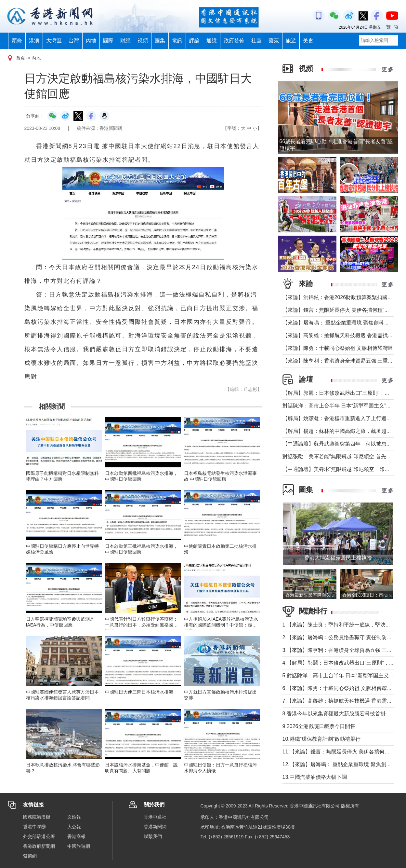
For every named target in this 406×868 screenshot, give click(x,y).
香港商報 (76, 836)
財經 (125, 41)
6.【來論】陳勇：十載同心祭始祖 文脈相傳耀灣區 (340, 688)
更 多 (387, 69)
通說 (212, 41)
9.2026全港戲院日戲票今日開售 (319, 726)
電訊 (177, 41)
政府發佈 (234, 41)
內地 (91, 41)
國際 (108, 41)
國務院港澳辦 (37, 817)
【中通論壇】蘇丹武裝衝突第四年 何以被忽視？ (340, 444)
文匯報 (74, 817)
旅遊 (291, 41)
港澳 (34, 41)
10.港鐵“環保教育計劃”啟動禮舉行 (322, 739)
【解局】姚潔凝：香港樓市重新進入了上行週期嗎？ (342, 418)
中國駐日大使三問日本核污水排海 (139, 692)
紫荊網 (30, 856)
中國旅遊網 (79, 846)
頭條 (17, 41)
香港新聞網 (155, 827)
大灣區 (54, 41)
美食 (308, 41)
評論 (194, 41)
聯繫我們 (153, 836)
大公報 (74, 827)
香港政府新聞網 (39, 846)
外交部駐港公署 (39, 836)
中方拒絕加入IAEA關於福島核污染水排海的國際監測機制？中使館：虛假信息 (221, 625)
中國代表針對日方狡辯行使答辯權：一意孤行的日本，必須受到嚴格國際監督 (141, 625)
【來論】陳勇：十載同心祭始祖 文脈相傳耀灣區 (338, 348)
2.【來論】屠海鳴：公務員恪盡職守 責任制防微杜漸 (343, 637)
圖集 (160, 41)
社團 (256, 41)
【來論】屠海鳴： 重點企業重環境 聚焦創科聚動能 (341, 323)
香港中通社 (155, 817)
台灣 (74, 41)
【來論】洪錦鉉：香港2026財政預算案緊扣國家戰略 (343, 297)
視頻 (143, 41)
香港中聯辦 (34, 827)
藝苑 (274, 41)
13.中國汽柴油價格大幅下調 (315, 777)
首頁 (20, 58)
